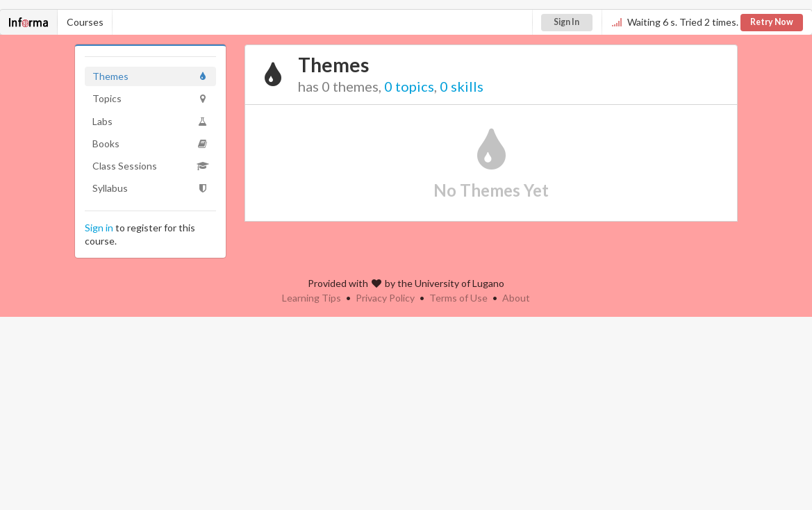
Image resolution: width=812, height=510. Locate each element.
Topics (150, 98)
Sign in (99, 228)
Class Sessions (150, 166)
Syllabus (150, 188)
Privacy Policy (385, 298)
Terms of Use (458, 298)
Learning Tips (312, 298)
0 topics (409, 86)
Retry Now (772, 22)
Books (150, 143)
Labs (150, 121)
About (516, 298)
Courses (85, 22)
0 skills (462, 86)
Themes (150, 76)
